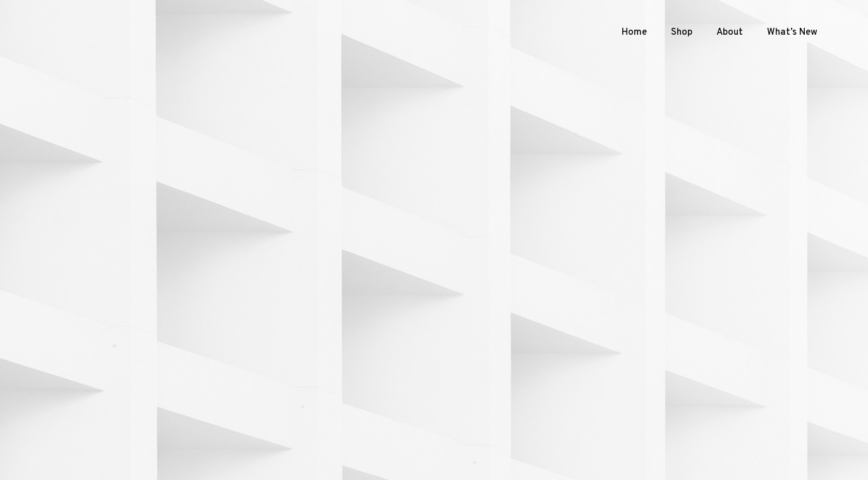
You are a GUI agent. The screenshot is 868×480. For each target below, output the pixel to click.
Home (634, 33)
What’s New (792, 33)
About (730, 33)
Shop (682, 33)
